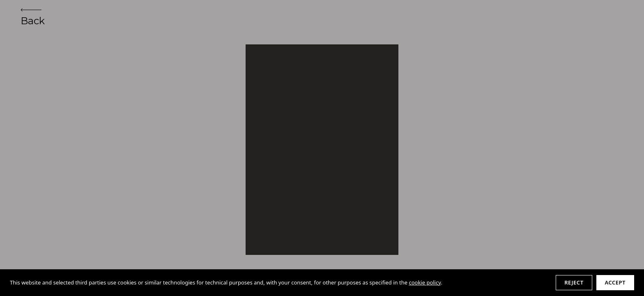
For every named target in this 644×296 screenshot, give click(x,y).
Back (33, 17)
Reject (574, 282)
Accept (615, 282)
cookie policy (425, 282)
